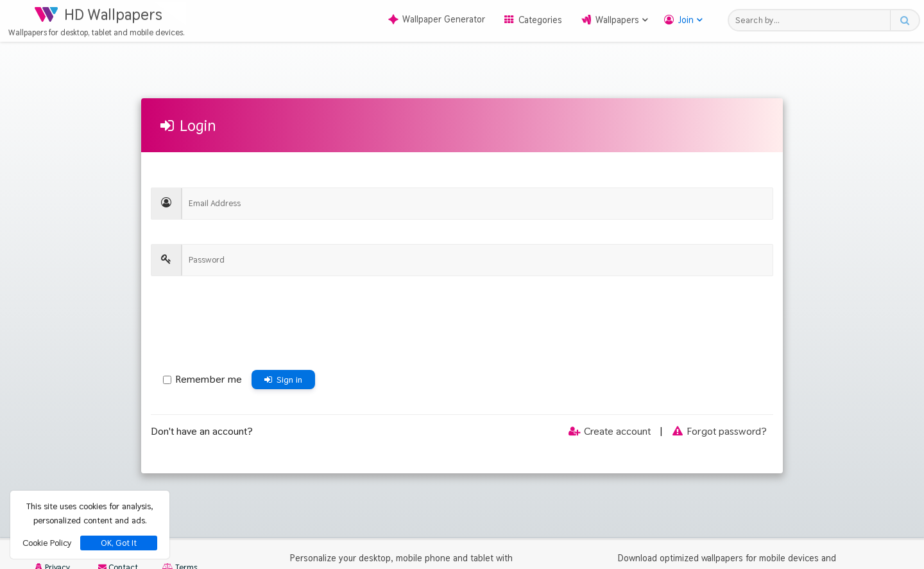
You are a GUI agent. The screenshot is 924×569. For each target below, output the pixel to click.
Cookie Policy (47, 543)
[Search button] (904, 20)
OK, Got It (119, 543)
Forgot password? (719, 431)
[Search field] (813, 20)
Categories (540, 20)
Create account (609, 431)
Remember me (202, 379)
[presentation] (248, 326)
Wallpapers (617, 20)
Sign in (283, 380)
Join (686, 20)
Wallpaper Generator (437, 19)
